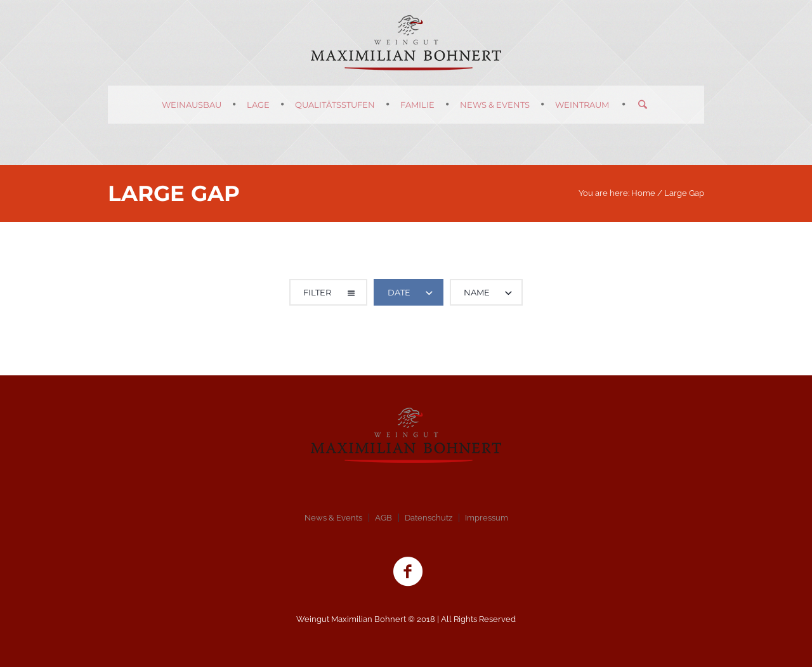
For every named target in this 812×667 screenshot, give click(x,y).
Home (643, 193)
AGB (383, 518)
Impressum (487, 518)
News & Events (333, 518)
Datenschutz (429, 518)
